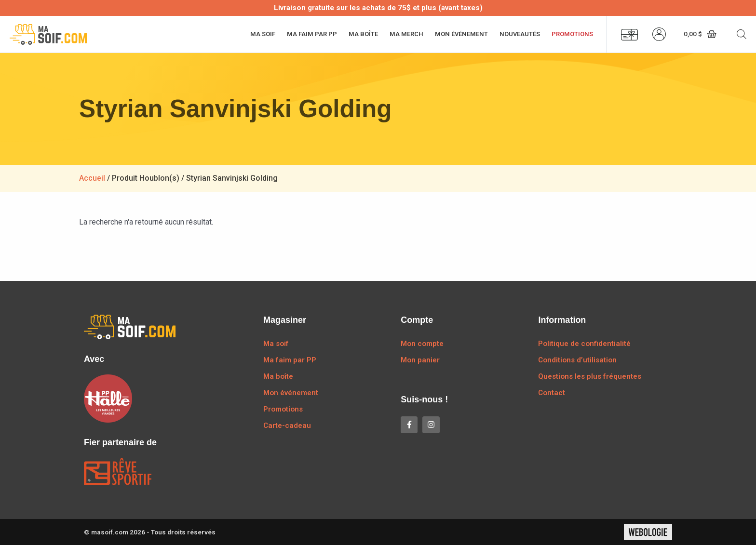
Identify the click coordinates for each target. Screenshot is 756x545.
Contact (552, 393)
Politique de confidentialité (584, 344)
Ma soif (263, 34)
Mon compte (422, 344)
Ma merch (406, 34)
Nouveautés (520, 34)
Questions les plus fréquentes (590, 376)
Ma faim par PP (312, 34)
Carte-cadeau (287, 425)
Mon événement (461, 34)
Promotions (572, 34)
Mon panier (420, 360)
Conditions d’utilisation (577, 360)
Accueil (92, 178)
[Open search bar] (742, 34)
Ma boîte (363, 34)
